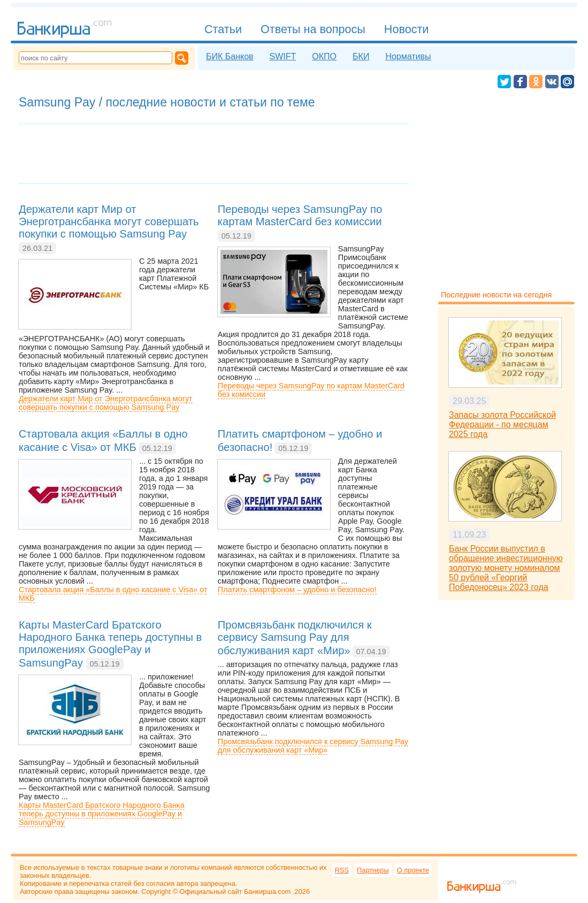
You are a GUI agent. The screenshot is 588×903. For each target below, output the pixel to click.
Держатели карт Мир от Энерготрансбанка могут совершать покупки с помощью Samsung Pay (106, 403)
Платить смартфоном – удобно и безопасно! (297, 590)
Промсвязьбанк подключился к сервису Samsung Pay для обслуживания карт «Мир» (313, 746)
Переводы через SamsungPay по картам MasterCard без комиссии (311, 390)
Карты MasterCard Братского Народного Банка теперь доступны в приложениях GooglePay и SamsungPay (102, 814)
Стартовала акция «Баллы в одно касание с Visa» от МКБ (113, 594)
